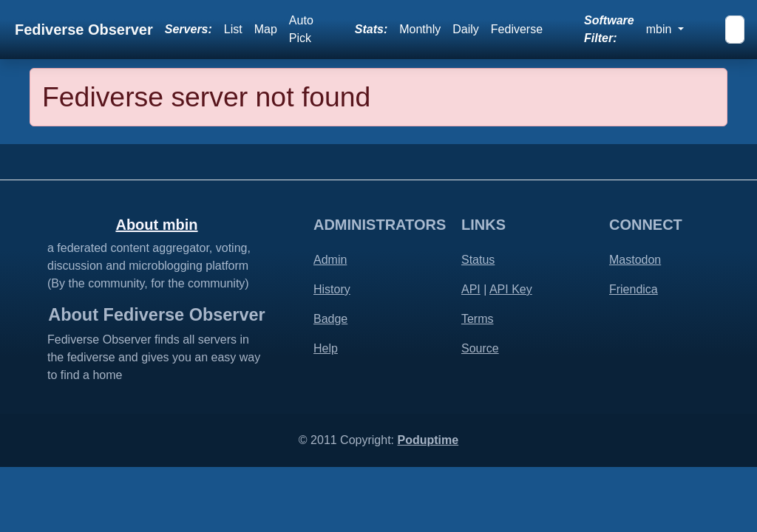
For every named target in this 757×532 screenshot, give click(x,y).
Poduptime (428, 440)
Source (480, 348)
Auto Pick (301, 29)
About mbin (156, 225)
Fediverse (517, 29)
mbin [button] (661, 29)
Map (266, 29)
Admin (330, 260)
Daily (466, 29)
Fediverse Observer (84, 30)
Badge (330, 319)
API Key (511, 289)
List (233, 29)
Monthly (420, 29)
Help (326, 348)
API (471, 289)
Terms (478, 319)
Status (478, 260)
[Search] (735, 30)
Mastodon (635, 260)
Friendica (634, 289)
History (332, 289)
